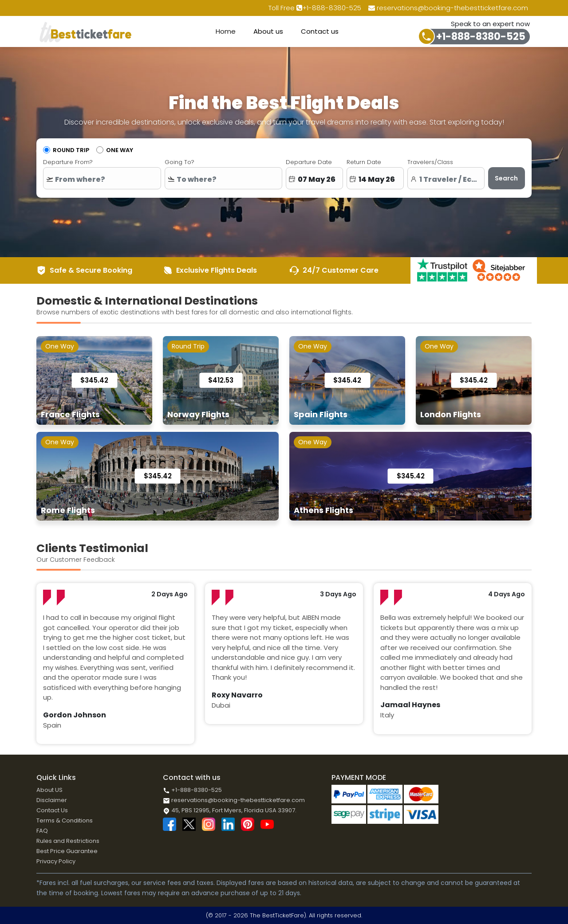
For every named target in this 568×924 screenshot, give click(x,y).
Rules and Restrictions (68, 841)
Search (506, 178)
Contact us (320, 31)
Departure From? (68, 162)
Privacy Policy (56, 861)
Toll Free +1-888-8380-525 (315, 8)
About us (268, 31)
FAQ (42, 831)
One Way (120, 150)
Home (226, 31)
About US (49, 790)
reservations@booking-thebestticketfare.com (448, 8)
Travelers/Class (430, 162)
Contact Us (52, 810)
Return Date (364, 162)
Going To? (179, 162)
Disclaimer (52, 800)
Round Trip (71, 150)
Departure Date (309, 162)
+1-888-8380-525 (481, 37)
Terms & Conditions (65, 820)
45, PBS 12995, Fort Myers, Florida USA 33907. (230, 810)
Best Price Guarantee (67, 851)
